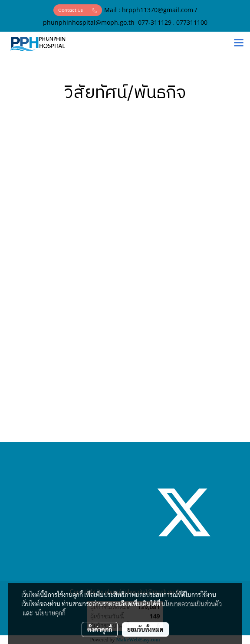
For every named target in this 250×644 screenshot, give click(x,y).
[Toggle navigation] (239, 44)
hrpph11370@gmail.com (158, 10)
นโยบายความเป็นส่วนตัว (192, 604)
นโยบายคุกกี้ (50, 613)
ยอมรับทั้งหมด (145, 629)
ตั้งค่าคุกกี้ (100, 629)
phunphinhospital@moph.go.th (89, 22)
